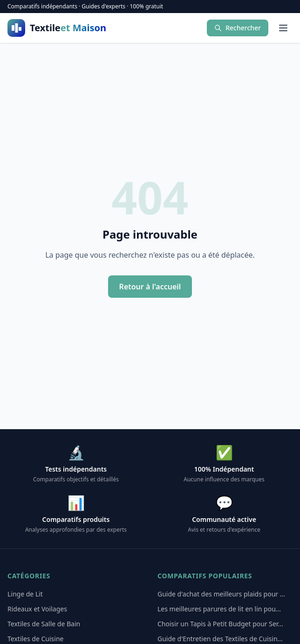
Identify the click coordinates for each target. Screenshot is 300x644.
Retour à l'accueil (150, 287)
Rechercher (238, 28)
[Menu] (283, 28)
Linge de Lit (25, 594)
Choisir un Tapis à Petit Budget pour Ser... (220, 624)
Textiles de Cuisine (35, 639)
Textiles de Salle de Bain (44, 624)
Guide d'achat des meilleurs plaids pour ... (221, 594)
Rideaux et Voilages (37, 609)
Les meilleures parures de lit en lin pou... (219, 609)
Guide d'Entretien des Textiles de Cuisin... (220, 639)
